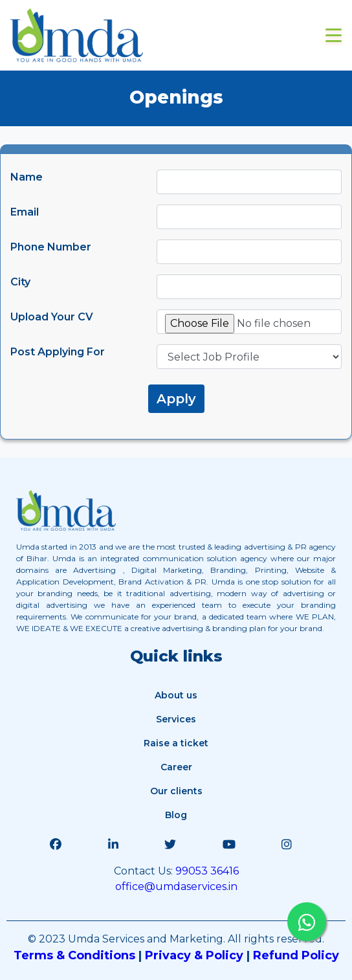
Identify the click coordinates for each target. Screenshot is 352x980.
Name (27, 177)
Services (176, 719)
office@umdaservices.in (176, 886)
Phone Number (51, 247)
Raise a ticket (176, 743)
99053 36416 (206, 871)
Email (25, 212)
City (20, 282)
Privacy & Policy (194, 955)
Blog (176, 815)
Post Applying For (58, 352)
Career (176, 767)
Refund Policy (296, 955)
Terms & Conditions (74, 955)
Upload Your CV (52, 317)
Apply (176, 399)
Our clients (176, 791)
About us (176, 695)
